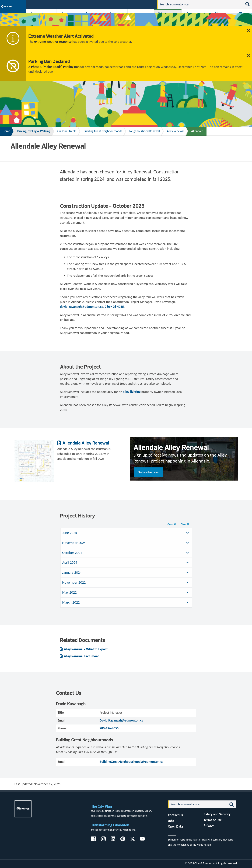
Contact (148, 4)
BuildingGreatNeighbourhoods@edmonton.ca (132, 762)
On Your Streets (67, 131)
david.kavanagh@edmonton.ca (82, 307)
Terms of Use (213, 820)
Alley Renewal (176, 131)
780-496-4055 (114, 307)
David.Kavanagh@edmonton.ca (121, 720)
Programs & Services (221, 20)
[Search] (200, 4)
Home (6, 131)
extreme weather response (53, 42)
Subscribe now (149, 472)
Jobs (136, 4)
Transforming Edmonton (110, 825)
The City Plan (101, 806)
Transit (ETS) (242, 20)
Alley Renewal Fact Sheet (81, 656)
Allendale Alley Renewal (85, 443)
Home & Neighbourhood (194, 20)
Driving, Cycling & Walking (167, 20)
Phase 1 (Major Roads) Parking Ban (55, 67)
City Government (115, 20)
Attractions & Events (68, 20)
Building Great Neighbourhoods (103, 131)
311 (127, 4)
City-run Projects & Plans (142, 20)
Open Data (175, 826)
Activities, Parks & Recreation (39, 20)
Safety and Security (217, 814)
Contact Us (176, 815)
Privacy (209, 826)
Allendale (197, 131)
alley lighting (132, 392)
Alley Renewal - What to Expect (85, 649)
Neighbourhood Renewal (145, 131)
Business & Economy (91, 20)
